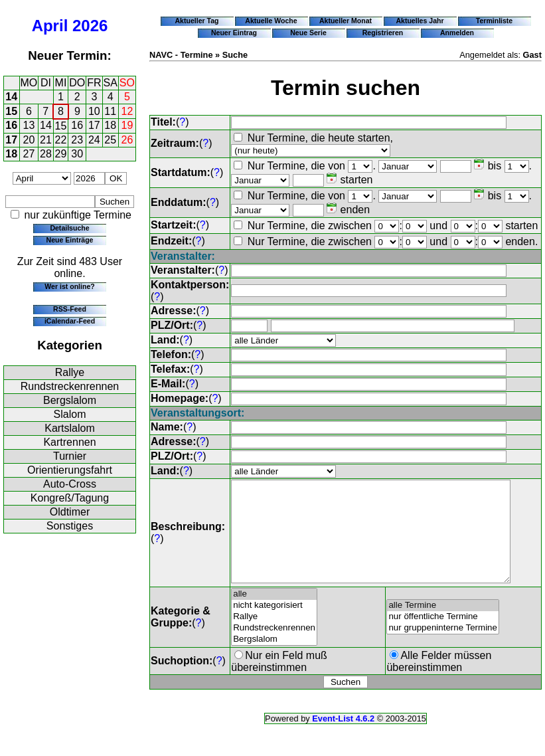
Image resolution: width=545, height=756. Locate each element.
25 (110, 140)
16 (11, 125)
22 (61, 140)
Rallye (70, 372)
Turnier (70, 456)
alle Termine (443, 625)
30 (77, 154)
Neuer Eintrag (234, 33)
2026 (90, 26)
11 (110, 111)
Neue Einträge (70, 240)
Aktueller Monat (346, 21)
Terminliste (494, 21)
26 (127, 140)
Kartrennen (69, 442)
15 (11, 111)
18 (110, 125)
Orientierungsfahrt (70, 470)
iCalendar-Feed (70, 321)
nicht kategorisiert (274, 625)
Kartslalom (70, 428)
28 (46, 154)
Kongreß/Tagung (70, 498)
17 (94, 125)
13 (29, 125)
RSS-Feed (70, 309)
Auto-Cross (70, 484)
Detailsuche (69, 228)
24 (94, 140)
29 (61, 154)
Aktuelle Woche (271, 21)
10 (94, 111)
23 (77, 140)
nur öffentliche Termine (443, 637)
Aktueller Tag (196, 21)
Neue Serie (308, 33)
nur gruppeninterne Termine (443, 648)
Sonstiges (70, 526)
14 (11, 97)
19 (127, 125)
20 (29, 140)
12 (127, 111)
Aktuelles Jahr (420, 21)
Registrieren (383, 33)
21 (46, 140)
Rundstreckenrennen (70, 386)
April (50, 26)
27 (29, 154)
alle (274, 614)
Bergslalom (70, 400)
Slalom (70, 414)
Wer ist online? (69, 286)
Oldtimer (70, 512)
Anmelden (457, 33)
